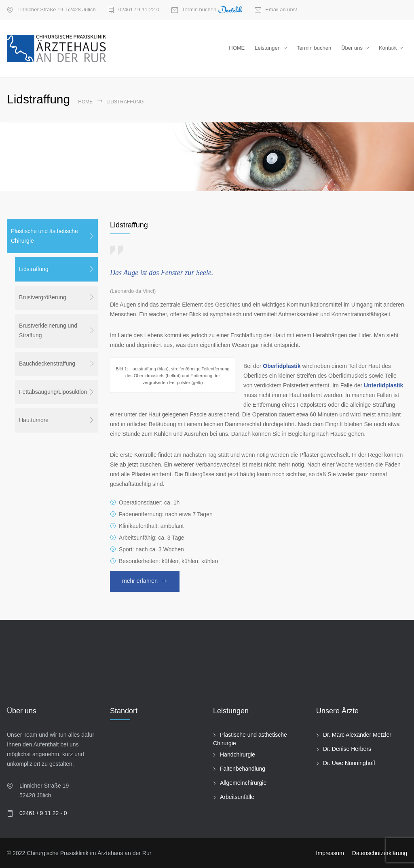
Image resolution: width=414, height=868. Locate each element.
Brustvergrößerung (43, 297)
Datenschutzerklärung (380, 853)
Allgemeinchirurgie (243, 783)
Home (85, 102)
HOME (237, 48)
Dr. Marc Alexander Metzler (357, 735)
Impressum (330, 853)
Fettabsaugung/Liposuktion (53, 392)
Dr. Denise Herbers (347, 749)
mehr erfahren (140, 581)
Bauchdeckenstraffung (47, 364)
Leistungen (268, 48)
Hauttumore (34, 420)
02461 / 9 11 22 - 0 (43, 813)
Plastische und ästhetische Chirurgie (44, 236)
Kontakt (388, 48)
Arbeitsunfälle (237, 797)
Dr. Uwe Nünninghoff (349, 763)
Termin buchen (212, 10)
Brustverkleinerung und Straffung (48, 330)
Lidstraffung (34, 269)
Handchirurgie (238, 755)
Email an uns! (281, 10)
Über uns (352, 48)
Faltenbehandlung (243, 769)
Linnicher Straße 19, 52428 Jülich (57, 10)
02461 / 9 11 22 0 (139, 10)
